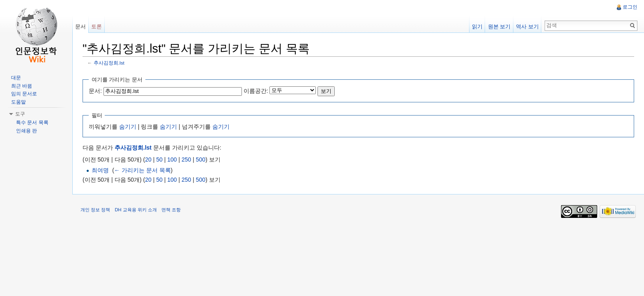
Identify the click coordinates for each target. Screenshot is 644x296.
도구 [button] (20, 114)
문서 (80, 27)
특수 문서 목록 (32, 123)
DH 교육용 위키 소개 (136, 210)
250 (186, 160)
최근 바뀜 (22, 86)
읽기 (477, 27)
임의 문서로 (24, 94)
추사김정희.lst (109, 63)
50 (159, 160)
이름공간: (256, 91)
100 (172, 160)
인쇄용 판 (26, 131)
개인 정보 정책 (95, 210)
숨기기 (128, 127)
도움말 (18, 102)
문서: (95, 91)
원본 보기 (499, 27)
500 (201, 160)
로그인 (630, 7)
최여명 (100, 170)
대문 (16, 78)
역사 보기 (527, 27)
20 (148, 160)
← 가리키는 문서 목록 (143, 170)
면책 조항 (171, 210)
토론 (97, 27)
